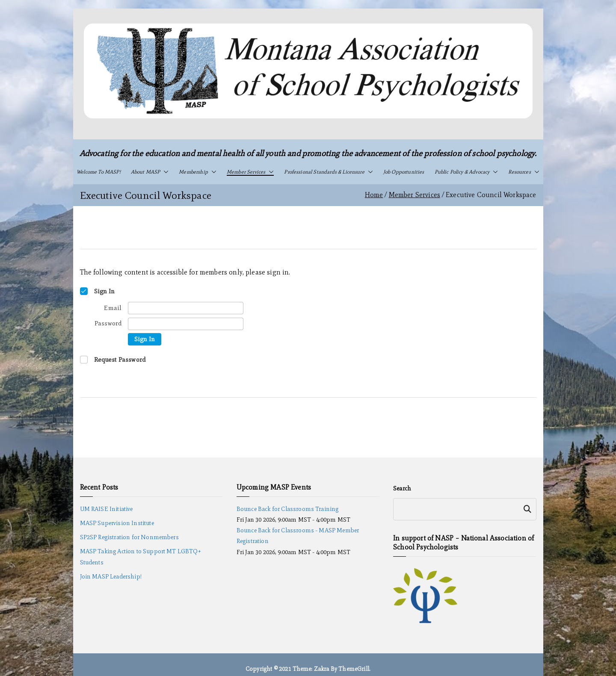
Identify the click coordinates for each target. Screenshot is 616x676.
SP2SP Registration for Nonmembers (129, 537)
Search (402, 489)
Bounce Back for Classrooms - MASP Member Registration (298, 536)
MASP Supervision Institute (117, 523)
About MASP (150, 172)
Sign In (145, 339)
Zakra (322, 669)
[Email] (186, 308)
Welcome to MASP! (99, 172)
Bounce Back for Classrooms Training (288, 509)
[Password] (186, 324)
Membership (198, 172)
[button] (164, 172)
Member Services (250, 172)
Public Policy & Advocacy (466, 172)
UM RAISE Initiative (107, 509)
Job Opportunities (404, 172)
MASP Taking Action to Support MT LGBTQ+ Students (141, 557)
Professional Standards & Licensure (328, 172)
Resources (524, 172)
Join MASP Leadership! (111, 577)
